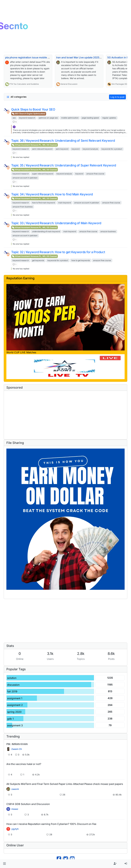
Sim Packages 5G (119, 84)
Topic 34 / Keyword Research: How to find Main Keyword (52, 194)
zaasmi (15, 789)
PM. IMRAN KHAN (17, 744)
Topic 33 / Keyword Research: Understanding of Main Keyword (56, 223)
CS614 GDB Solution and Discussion (28, 804)
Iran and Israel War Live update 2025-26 (80, 57)
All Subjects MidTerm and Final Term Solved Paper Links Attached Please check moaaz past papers (65, 784)
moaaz (15, 809)
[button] (4, 864)
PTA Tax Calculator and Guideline (24, 84)
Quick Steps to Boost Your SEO (33, 109)
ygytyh (15, 829)
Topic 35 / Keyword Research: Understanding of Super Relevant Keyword (64, 165)
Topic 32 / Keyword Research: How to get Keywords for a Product (58, 252)
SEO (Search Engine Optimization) (29, 114)
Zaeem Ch (17, 749)
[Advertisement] (62, 415)
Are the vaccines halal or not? (24, 764)
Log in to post (117, 97)
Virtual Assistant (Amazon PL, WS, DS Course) (35, 145)
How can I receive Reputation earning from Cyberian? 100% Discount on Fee (51, 824)
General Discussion (69, 84)
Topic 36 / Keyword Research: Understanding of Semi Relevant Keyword (63, 141)
